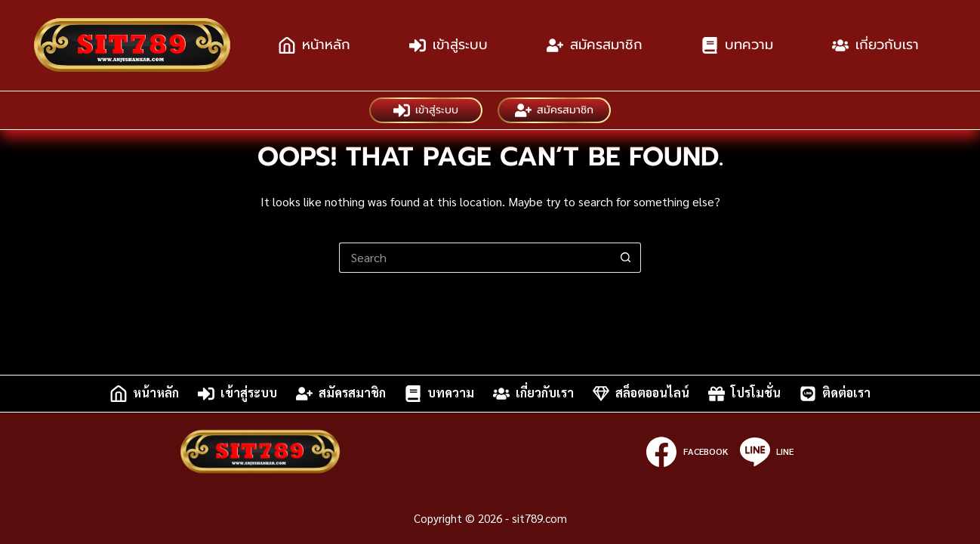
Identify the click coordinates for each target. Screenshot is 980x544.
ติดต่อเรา (835, 394)
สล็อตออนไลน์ (641, 394)
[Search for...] (475, 258)
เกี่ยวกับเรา (875, 45)
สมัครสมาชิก (595, 45)
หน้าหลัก (314, 45)
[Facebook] (687, 452)
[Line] (767, 452)
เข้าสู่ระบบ (448, 45)
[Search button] (626, 258)
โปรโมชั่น (744, 394)
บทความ (737, 45)
